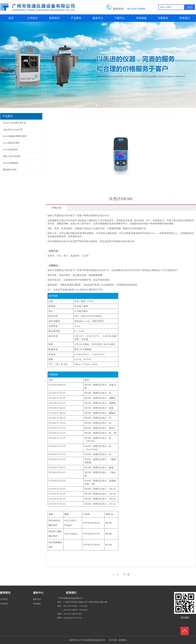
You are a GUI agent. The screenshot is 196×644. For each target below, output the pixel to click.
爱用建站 (123, 640)
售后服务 (37, 604)
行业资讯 (4, 604)
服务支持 (37, 599)
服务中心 (38, 593)
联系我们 (71, 593)
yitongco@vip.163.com (72, 618)
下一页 (126, 575)
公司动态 (4, 599)
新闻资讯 (5, 593)
